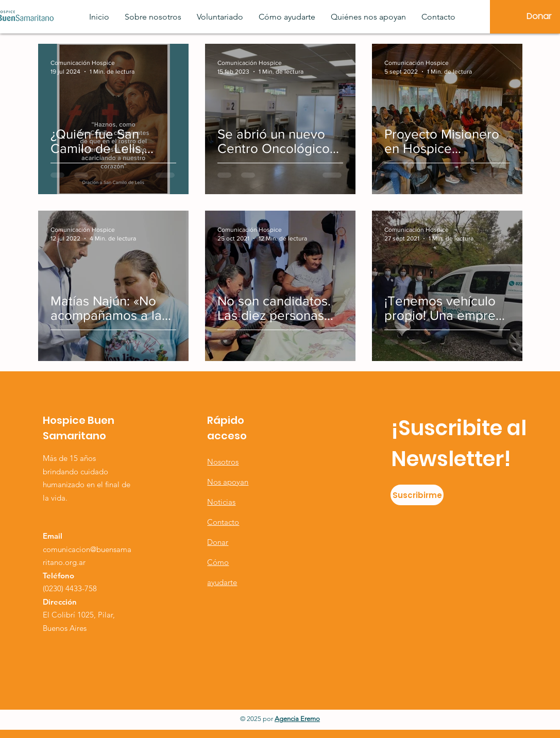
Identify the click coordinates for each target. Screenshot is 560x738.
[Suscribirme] (417, 495)
